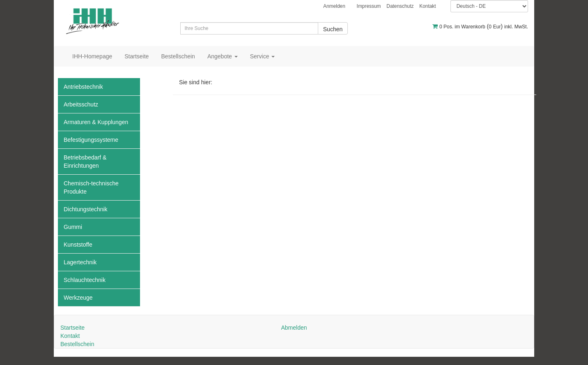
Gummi (73, 227)
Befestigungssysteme (91, 140)
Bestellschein (178, 56)
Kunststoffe (78, 245)
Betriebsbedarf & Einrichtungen (85, 162)
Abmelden (294, 328)
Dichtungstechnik (86, 209)
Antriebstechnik (83, 87)
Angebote (223, 56)
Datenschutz (400, 6)
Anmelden (334, 6)
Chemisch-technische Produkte (91, 187)
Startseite (137, 56)
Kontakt (427, 6)
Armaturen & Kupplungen (96, 122)
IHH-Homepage (92, 56)
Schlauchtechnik (85, 280)
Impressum (369, 6)
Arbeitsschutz (81, 104)
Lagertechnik (80, 262)
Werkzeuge (78, 298)
